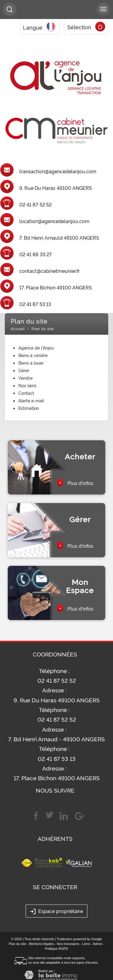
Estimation (29, 408)
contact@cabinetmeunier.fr (50, 271)
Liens (86, 944)
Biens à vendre (33, 355)
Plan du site (17, 944)
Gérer (24, 370)
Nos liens (27, 385)
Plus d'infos (75, 483)
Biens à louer (31, 363)
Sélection (79, 27)
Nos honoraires (68, 944)
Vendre (25, 378)
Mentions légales (41, 944)
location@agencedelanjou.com (54, 221)
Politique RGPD (56, 949)
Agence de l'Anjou (36, 348)
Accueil (18, 329)
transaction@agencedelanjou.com (58, 171)
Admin (97, 944)
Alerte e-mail (31, 400)
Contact (26, 393)
